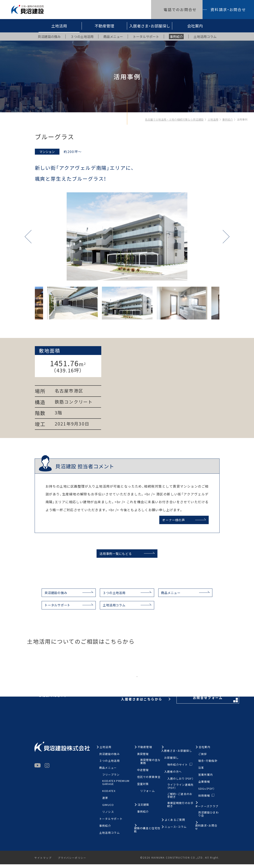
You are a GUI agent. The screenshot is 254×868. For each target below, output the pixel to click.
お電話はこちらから (114, 683)
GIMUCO (108, 809)
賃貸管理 (143, 758)
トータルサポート (54, 609)
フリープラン (111, 779)
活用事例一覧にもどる (115, 556)
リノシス (108, 816)
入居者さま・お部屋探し (150, 26)
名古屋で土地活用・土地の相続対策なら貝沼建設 (174, 119)
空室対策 (143, 788)
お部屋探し (172, 762)
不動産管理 (104, 26)
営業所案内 (206, 779)
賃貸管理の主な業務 (150, 765)
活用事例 (242, 119)
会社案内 (195, 26)
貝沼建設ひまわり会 (208, 818)
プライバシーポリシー (73, 862)
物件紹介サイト (178, 768)
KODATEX (109, 795)
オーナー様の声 (173, 520)
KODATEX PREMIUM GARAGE (116, 786)
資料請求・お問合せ (228, 9)
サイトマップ (43, 862)
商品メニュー (173, 596)
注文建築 (143, 809)
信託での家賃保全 (149, 781)
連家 (105, 802)
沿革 (201, 772)
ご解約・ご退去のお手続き (180, 799)
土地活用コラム (114, 609)
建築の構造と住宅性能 (147, 834)
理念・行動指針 (208, 765)
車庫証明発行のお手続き (181, 809)
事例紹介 (228, 119)
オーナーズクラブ (207, 810)
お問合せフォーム (191, 683)
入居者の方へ (173, 775)
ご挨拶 (203, 758)
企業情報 (204, 786)
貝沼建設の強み (52, 596)
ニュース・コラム (176, 831)
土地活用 (59, 26)
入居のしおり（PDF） (180, 782)
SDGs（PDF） (207, 793)
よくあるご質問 (175, 824)
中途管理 (143, 774)
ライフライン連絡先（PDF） (181, 790)
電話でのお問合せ (180, 9)
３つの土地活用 (114, 596)
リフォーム (148, 795)
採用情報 (204, 799)
